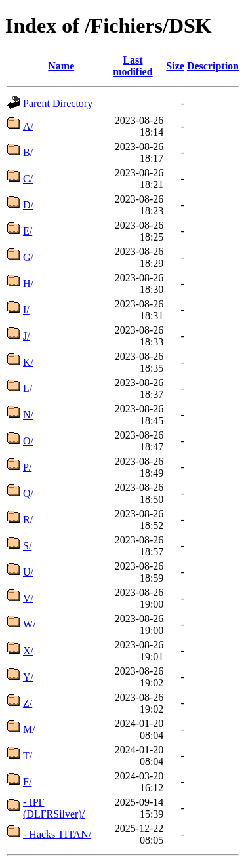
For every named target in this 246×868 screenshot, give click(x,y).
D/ (28, 205)
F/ (27, 782)
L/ (28, 388)
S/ (27, 546)
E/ (28, 231)
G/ (28, 257)
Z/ (28, 703)
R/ (28, 520)
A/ (28, 126)
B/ (28, 152)
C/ (28, 179)
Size (175, 66)
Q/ (28, 493)
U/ (28, 572)
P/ (27, 467)
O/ (28, 441)
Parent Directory (58, 103)
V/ (28, 598)
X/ (28, 651)
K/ (28, 362)
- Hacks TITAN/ (57, 834)
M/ (29, 729)
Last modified (133, 66)
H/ (28, 284)
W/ (30, 624)
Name (61, 66)
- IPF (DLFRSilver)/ (54, 808)
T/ (28, 756)
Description (213, 66)
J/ (27, 336)
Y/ (28, 677)
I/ (26, 310)
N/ (28, 415)
